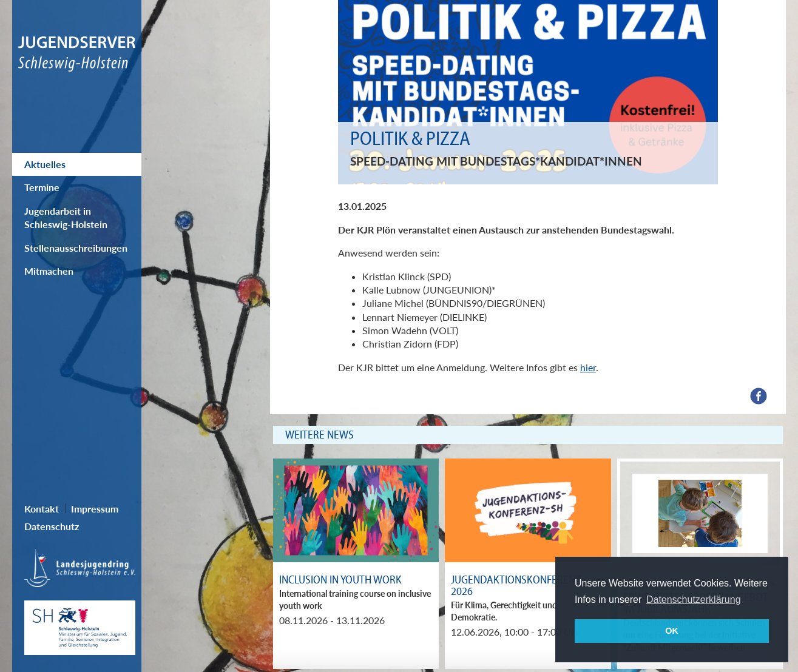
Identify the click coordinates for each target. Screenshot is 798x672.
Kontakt (42, 509)
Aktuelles (45, 164)
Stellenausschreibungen (76, 248)
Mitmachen (49, 271)
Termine (42, 187)
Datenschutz (52, 526)
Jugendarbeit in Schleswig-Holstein (66, 217)
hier (588, 367)
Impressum (95, 509)
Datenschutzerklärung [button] (694, 600)
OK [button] (672, 631)
